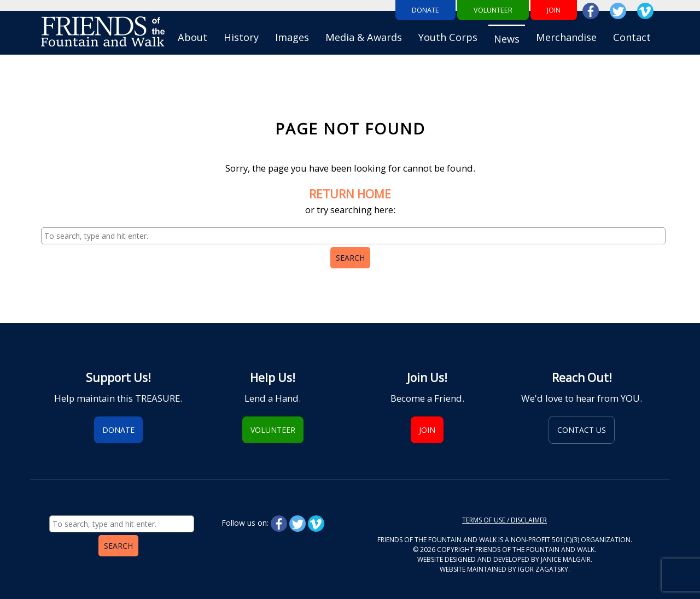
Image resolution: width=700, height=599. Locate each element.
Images (292, 37)
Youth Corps (448, 37)
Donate (425, 10)
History (241, 37)
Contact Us (582, 430)
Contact (632, 37)
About (192, 37)
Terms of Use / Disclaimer (504, 520)
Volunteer (493, 10)
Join (554, 10)
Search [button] (350, 258)
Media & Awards (364, 37)
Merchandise (566, 37)
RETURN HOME (350, 194)
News (507, 39)
